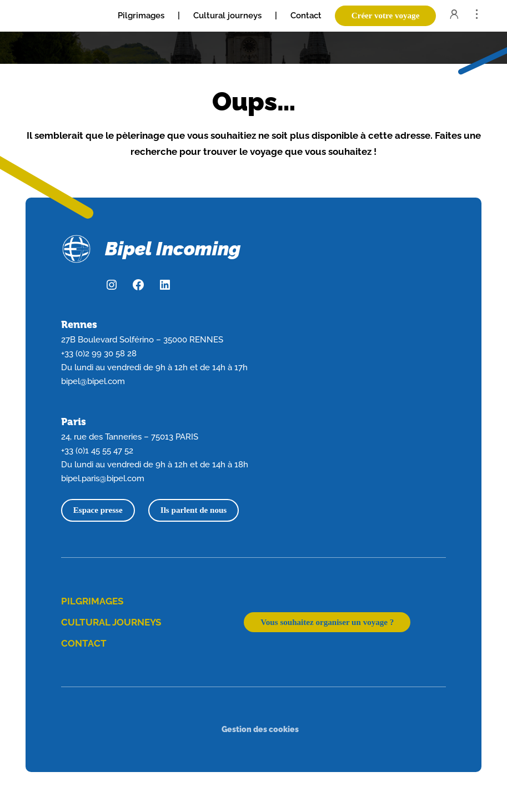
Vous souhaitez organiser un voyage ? (327, 622)
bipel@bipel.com (93, 381)
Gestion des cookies (260, 729)
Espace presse (98, 510)
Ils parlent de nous (194, 510)
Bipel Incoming (173, 249)
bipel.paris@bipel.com (103, 478)
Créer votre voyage (386, 16)
